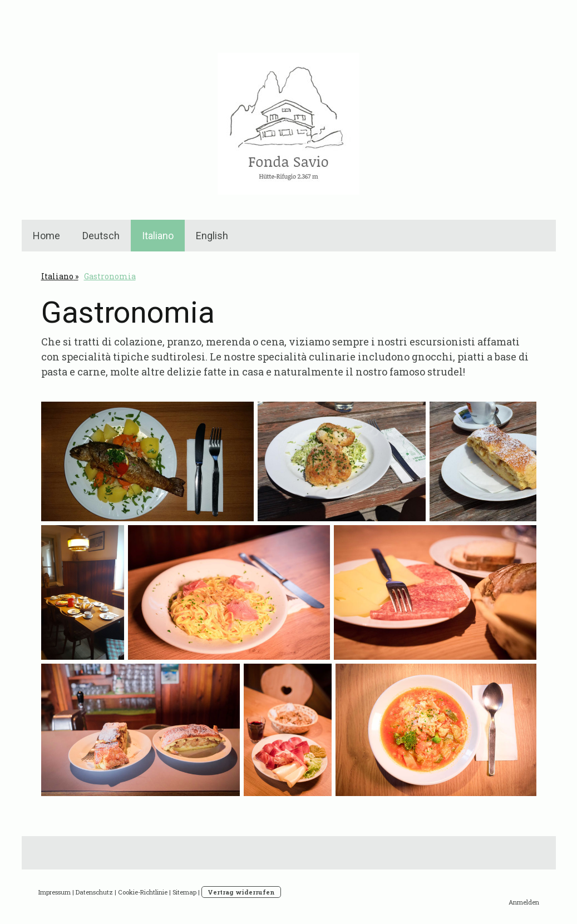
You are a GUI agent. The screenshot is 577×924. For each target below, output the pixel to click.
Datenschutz (94, 892)
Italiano (158, 236)
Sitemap (184, 892)
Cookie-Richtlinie (143, 892)
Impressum (55, 892)
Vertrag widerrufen (241, 892)
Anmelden (524, 902)
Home (46, 236)
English (212, 236)
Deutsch (101, 236)
